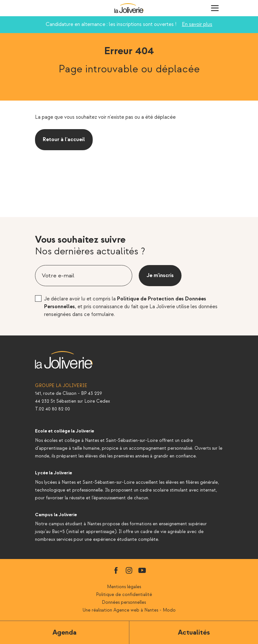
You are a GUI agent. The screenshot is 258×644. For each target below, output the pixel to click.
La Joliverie (129, 8)
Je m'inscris (160, 276)
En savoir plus (197, 24)
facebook (116, 570)
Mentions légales (124, 587)
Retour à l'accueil (64, 140)
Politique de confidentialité (124, 595)
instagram (129, 570)
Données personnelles (124, 602)
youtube (142, 570)
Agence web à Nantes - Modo (145, 610)
